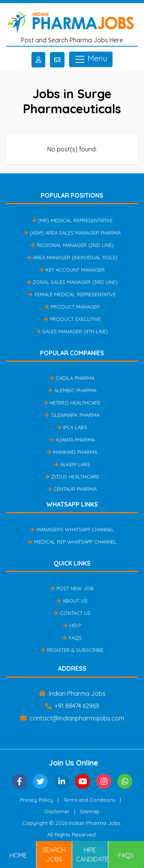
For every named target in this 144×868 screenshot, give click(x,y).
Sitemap (90, 811)
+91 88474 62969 (72, 706)
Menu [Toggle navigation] (91, 59)
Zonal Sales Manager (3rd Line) (72, 282)
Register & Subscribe (72, 650)
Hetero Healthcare (72, 403)
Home (18, 855)
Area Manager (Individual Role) (72, 257)
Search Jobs (54, 855)
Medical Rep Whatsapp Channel (72, 542)
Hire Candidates (92, 855)
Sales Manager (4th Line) (72, 331)
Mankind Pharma (72, 452)
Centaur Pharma (72, 489)
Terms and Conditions (89, 800)
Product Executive (72, 319)
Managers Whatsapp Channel (72, 529)
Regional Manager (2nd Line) (72, 245)
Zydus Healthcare (72, 477)
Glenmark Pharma (72, 415)
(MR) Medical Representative (72, 220)
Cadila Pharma (72, 378)
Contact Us (72, 613)
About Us (72, 601)
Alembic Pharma (72, 390)
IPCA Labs (72, 427)
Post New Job (72, 588)
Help (72, 625)
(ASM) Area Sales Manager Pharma (72, 233)
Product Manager (72, 307)
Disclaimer (57, 811)
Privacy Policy (36, 800)
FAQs (72, 638)
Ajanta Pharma (72, 440)
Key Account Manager (72, 270)
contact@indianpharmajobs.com (72, 718)
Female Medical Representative (72, 294)
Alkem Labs (72, 464)
